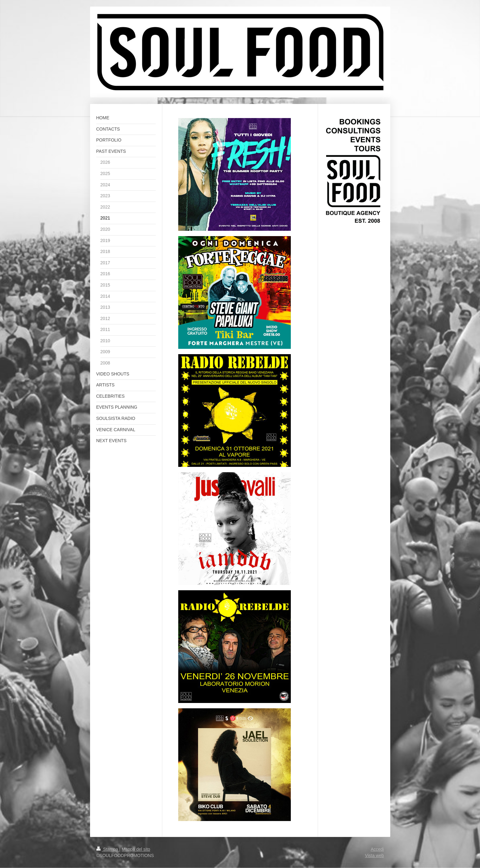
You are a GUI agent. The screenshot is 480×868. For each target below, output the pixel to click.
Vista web (374, 855)
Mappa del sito (136, 849)
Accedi (377, 849)
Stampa (108, 849)
